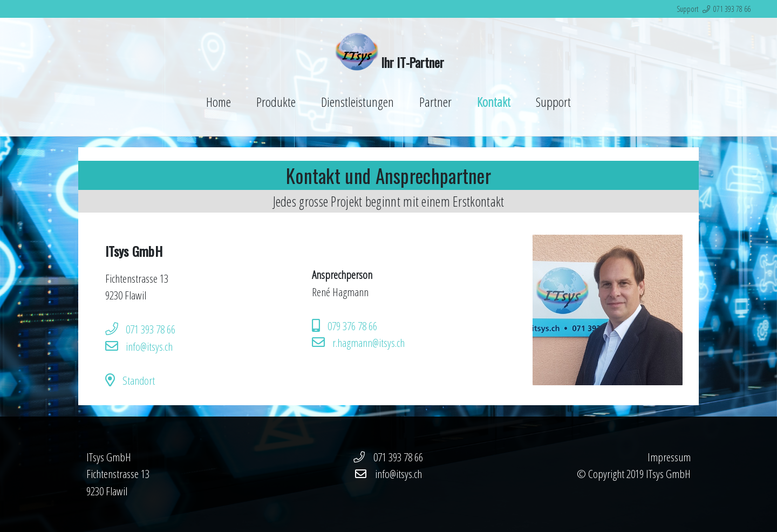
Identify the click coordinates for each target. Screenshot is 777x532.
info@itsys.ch (149, 346)
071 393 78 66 (732, 9)
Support (553, 102)
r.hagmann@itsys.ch (369, 343)
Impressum (669, 457)
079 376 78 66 (352, 326)
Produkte (276, 102)
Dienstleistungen (357, 102)
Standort (139, 380)
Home (219, 102)
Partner (435, 102)
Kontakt (494, 102)
